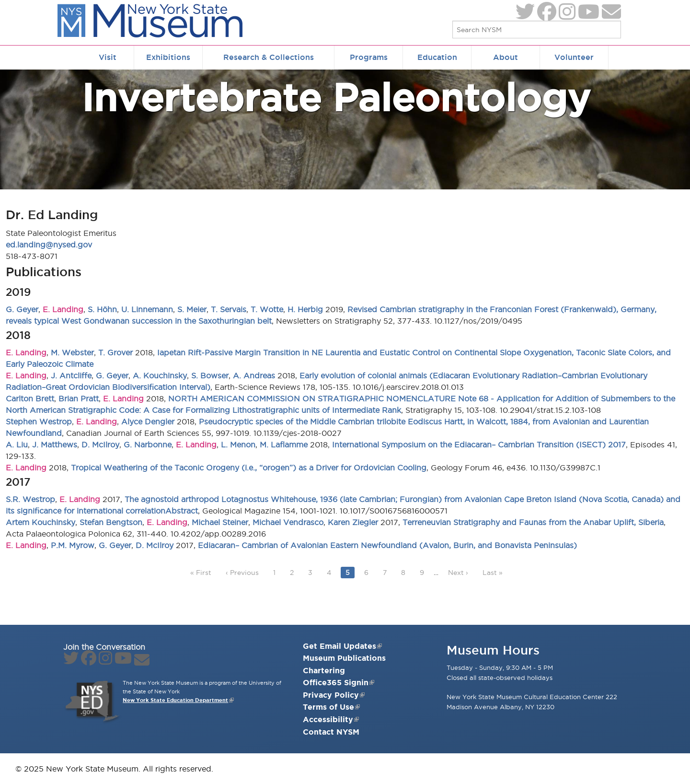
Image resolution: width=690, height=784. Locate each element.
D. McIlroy (100, 445)
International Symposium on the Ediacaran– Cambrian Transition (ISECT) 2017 (479, 445)
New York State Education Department (175, 700)
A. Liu (17, 445)
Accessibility (331, 719)
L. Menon (238, 445)
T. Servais (229, 309)
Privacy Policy (334, 695)
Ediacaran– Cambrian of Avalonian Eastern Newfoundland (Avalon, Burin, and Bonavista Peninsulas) (387, 545)
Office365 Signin (339, 682)
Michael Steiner (220, 522)
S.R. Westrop (30, 499)
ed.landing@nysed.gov (49, 245)
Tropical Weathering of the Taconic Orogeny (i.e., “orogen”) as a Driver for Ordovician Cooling (249, 468)
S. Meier (192, 309)
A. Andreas (254, 375)
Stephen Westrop (39, 421)
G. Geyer (22, 309)
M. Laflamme (284, 445)
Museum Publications (344, 658)
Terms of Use (331, 707)
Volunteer (574, 57)
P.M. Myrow (73, 545)
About (506, 57)
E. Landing (63, 309)
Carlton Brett (30, 398)
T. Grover (115, 352)
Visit (108, 57)
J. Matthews (55, 445)
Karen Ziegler (353, 522)
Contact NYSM (331, 732)
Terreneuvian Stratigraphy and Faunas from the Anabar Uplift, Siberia (533, 522)
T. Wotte (267, 309)
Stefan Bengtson (111, 522)
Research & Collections (269, 57)
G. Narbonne (148, 445)
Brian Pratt (79, 398)
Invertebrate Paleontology (336, 97)
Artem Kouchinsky (40, 522)
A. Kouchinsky (160, 375)
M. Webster (72, 352)
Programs (369, 57)
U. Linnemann (147, 309)
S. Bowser (210, 375)
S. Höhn (102, 309)
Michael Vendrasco (288, 522)
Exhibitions (168, 57)
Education (437, 57)
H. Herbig (305, 309)
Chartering (324, 670)
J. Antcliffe (71, 375)
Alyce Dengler (148, 421)
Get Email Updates (342, 646)
